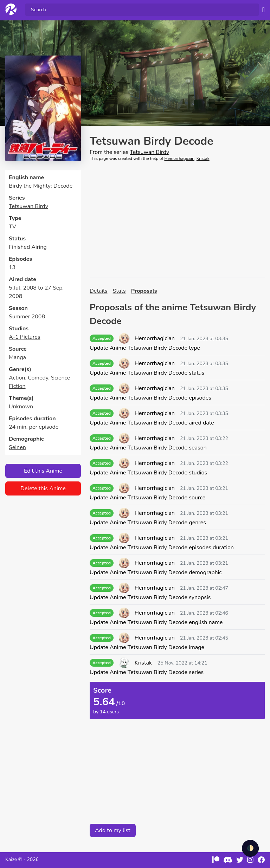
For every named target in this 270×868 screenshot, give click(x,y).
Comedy (38, 378)
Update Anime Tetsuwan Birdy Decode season (148, 448)
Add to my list (113, 830)
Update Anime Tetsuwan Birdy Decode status (147, 373)
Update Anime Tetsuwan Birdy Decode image (147, 647)
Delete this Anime (43, 488)
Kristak (203, 158)
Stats (119, 291)
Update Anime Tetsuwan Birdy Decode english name (156, 622)
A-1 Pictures (25, 337)
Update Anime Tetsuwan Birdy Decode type (145, 348)
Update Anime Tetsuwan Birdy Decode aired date (152, 423)
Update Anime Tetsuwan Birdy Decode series (147, 672)
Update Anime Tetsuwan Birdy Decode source (147, 498)
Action (17, 378)
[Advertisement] (177, 220)
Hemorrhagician (179, 158)
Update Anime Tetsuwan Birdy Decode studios (148, 473)
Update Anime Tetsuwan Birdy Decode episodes (150, 398)
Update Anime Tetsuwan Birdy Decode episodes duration (162, 548)
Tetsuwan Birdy (28, 206)
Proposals (144, 291)
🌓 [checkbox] (250, 848)
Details (99, 291)
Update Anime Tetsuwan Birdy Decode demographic (156, 572)
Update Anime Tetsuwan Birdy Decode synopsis (150, 597)
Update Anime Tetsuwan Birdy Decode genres (148, 523)
